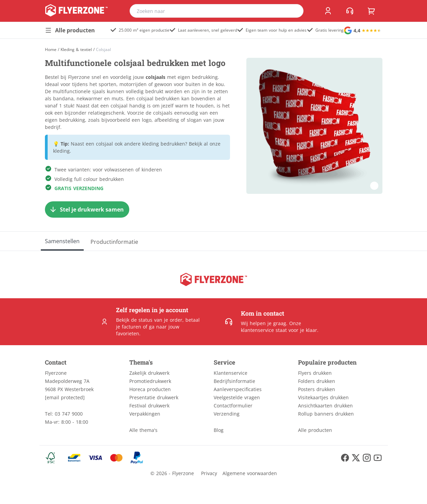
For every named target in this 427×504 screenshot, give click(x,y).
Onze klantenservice (271, 327)
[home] (76, 11)
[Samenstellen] (62, 241)
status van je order (160, 320)
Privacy (209, 473)
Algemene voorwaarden (250, 473)
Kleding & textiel (76, 50)
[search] (294, 11)
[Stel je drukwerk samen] (87, 209)
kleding (61, 151)
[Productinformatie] (114, 241)
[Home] (51, 49)
